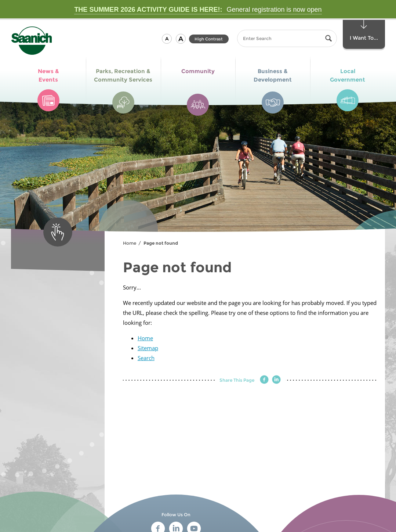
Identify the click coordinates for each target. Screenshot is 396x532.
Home (130, 243)
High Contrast (209, 39)
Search (146, 358)
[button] (167, 39)
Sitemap (148, 348)
